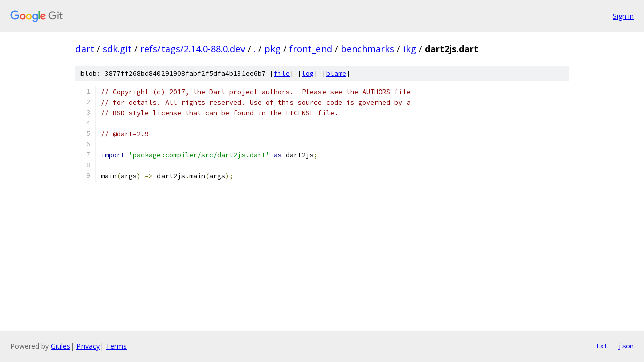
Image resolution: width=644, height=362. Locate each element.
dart (85, 49)
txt (602, 346)
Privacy (88, 346)
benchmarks (368, 49)
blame (336, 74)
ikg (410, 49)
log (308, 74)
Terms (116, 346)
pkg (272, 49)
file (282, 74)
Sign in (623, 16)
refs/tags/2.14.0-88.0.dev (193, 49)
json (626, 346)
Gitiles (61, 346)
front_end (311, 49)
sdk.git (117, 49)
